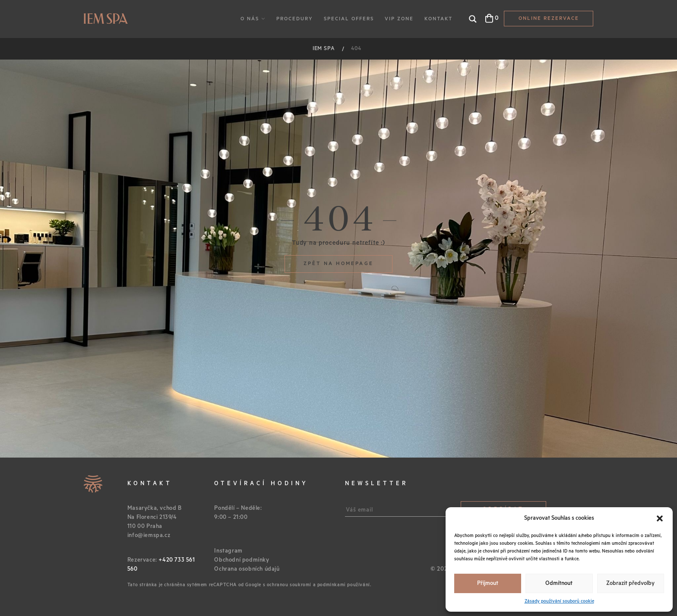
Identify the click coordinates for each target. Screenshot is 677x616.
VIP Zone (399, 19)
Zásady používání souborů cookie (559, 601)
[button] (660, 518)
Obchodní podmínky (242, 560)
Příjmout (488, 583)
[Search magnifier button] (473, 19)
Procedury (295, 19)
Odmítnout (559, 583)
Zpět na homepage (338, 264)
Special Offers (349, 19)
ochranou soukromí (289, 585)
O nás (250, 19)
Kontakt (438, 19)
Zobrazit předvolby (630, 583)
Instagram (228, 551)
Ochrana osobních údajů (247, 569)
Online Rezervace (549, 18)
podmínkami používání (344, 585)
